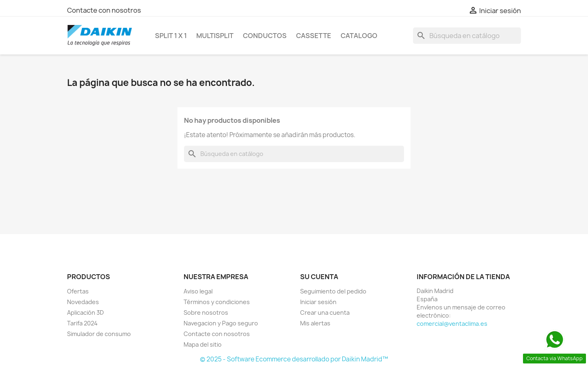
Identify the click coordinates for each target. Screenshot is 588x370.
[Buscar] (467, 36)
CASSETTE (314, 36)
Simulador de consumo (99, 334)
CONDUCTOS (265, 36)
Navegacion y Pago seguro (221, 323)
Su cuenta (319, 277)
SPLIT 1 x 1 (171, 36)
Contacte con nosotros (104, 10)
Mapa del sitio (203, 344)
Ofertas (78, 291)
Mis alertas (315, 323)
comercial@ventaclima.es (452, 324)
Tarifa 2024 (82, 323)
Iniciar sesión (318, 302)
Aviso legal (198, 291)
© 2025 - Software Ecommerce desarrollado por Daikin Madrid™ (294, 359)
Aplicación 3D (85, 312)
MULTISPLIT (215, 36)
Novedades (83, 302)
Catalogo (359, 36)
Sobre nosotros (206, 312)
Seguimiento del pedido (333, 291)
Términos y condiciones (217, 302)
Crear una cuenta (325, 312)
